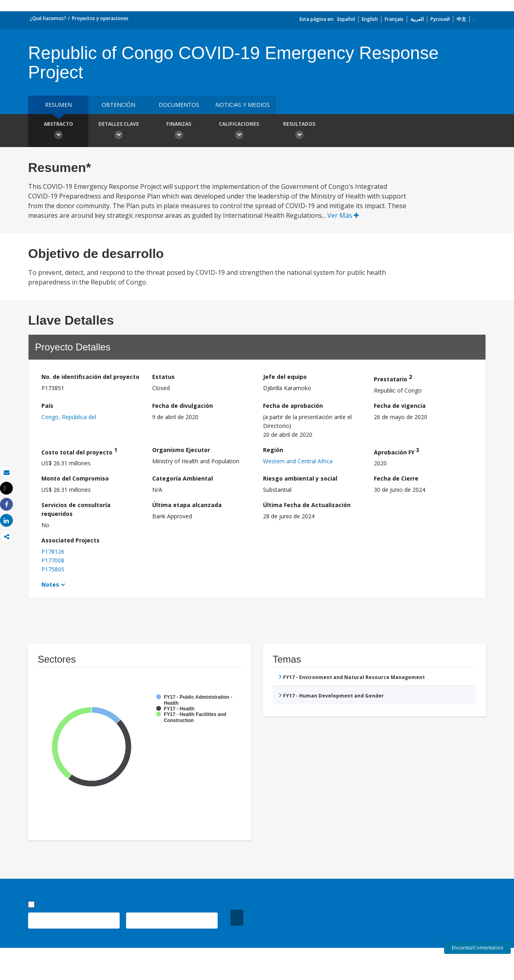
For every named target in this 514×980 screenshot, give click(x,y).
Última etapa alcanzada (187, 505)
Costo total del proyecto (79, 451)
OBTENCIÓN (118, 105)
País (47, 406)
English (370, 19)
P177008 (53, 560)
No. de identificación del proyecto (90, 377)
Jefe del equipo (285, 377)
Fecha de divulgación (183, 406)
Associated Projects (70, 540)
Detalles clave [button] (118, 131)
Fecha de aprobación (293, 406)
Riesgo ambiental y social (300, 478)
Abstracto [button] (58, 131)
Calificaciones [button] (239, 131)
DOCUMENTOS (179, 105)
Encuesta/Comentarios (477, 948)
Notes (50, 584)
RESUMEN (58, 105)
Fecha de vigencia (400, 406)
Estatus (163, 377)
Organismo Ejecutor (181, 450)
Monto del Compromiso (75, 478)
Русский (440, 19)
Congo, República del (69, 417)
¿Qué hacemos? (48, 18)
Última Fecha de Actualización (307, 505)
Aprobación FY (397, 451)
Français (394, 19)
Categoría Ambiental (183, 478)
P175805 (53, 569)
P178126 (53, 551)
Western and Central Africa (298, 461)
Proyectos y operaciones (100, 18)
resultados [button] (299, 131)
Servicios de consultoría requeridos (76, 509)
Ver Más (343, 215)
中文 (461, 19)
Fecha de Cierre (396, 478)
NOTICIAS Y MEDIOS (243, 105)
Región (273, 450)
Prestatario (393, 378)
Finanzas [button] (179, 131)
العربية (417, 19)
